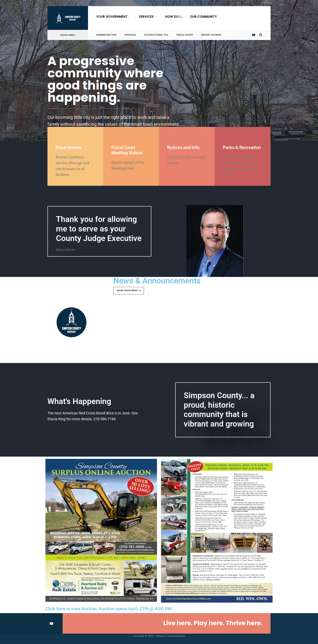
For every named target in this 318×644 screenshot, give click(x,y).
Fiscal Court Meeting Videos (127, 150)
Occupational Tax (156, 35)
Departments (68, 147)
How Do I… (174, 17)
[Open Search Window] (261, 35)
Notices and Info (183, 147)
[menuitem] (115, 16)
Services (146, 17)
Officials (130, 35)
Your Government (112, 17)
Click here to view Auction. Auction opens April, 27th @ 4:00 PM (109, 609)
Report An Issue (211, 35)
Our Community (203, 17)
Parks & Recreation (242, 147)
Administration (106, 35)
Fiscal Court (185, 35)
